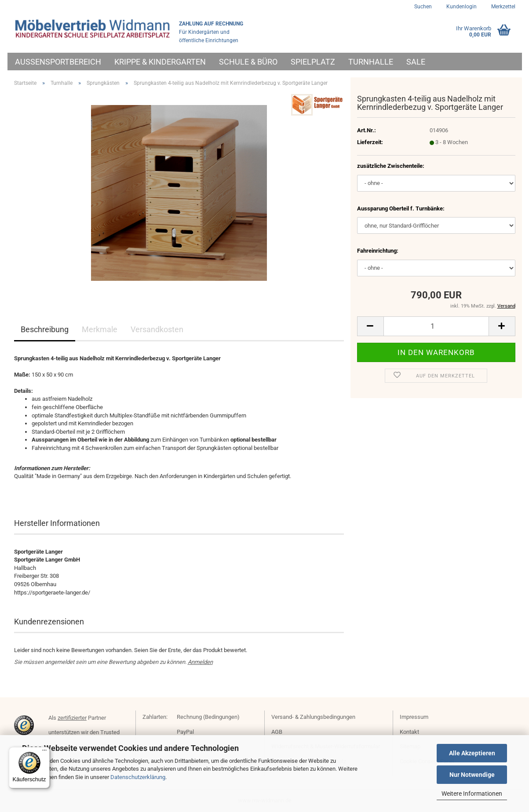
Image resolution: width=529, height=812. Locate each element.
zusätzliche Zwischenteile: (391, 166)
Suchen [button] (423, 7)
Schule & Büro (248, 62)
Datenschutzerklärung (138, 777)
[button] (370, 326)
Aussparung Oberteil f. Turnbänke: (401, 208)
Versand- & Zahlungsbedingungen (313, 717)
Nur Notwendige (472, 775)
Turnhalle (371, 62)
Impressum (414, 717)
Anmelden (200, 662)
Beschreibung (45, 329)
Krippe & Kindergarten (160, 62)
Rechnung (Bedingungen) (208, 717)
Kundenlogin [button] (461, 7)
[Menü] (44, 752)
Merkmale (100, 329)
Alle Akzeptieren (472, 753)
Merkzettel (503, 7)
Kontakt (409, 732)
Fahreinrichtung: (378, 251)
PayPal (185, 732)
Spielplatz (313, 62)
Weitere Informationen (472, 794)
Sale (416, 62)
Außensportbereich (58, 62)
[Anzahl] (436, 326)
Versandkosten (157, 329)
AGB (277, 732)
